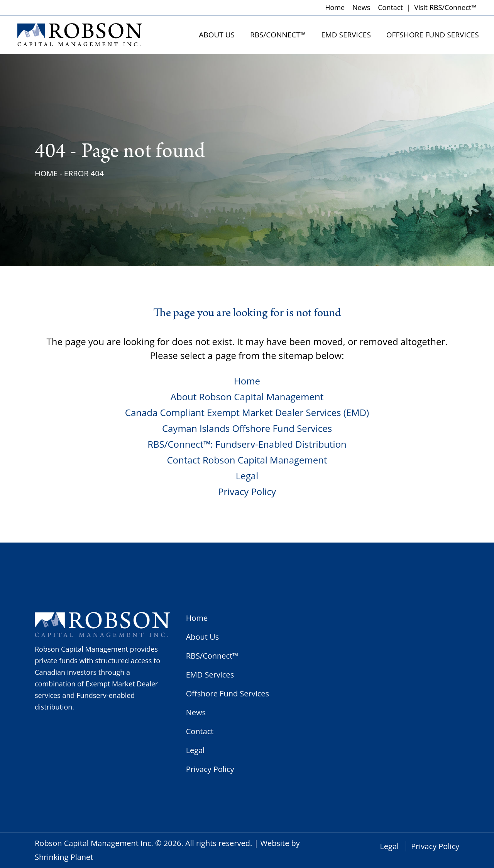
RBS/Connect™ (212, 656)
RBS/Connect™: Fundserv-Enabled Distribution (247, 444)
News (361, 7)
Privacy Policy (247, 491)
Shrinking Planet (64, 857)
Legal (247, 476)
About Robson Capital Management (247, 397)
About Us (203, 637)
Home (335, 7)
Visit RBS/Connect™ (445, 7)
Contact (390, 7)
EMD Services (210, 675)
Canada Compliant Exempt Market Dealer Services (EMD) (247, 412)
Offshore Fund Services (228, 694)
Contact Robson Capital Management (247, 460)
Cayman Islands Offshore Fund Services (247, 428)
